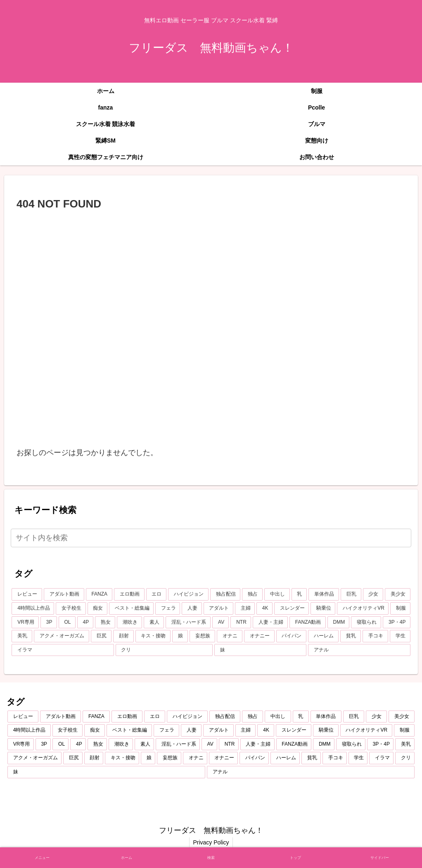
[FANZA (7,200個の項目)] (99, 594)
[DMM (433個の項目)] (339, 622)
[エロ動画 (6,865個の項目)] (129, 594)
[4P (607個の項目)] (85, 622)
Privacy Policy (211, 842)
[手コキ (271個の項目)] (375, 636)
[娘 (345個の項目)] (180, 636)
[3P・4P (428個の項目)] (396, 622)
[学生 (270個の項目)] (400, 636)
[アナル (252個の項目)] (359, 650)
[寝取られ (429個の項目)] (366, 622)
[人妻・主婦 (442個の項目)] (270, 622)
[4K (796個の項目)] (264, 608)
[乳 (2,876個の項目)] (299, 594)
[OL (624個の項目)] (67, 622)
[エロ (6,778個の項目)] (156, 594)
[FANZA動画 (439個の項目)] (308, 622)
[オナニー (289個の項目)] (259, 636)
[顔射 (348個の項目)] (123, 636)
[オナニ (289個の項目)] (230, 636)
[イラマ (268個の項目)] (63, 650)
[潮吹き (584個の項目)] (129, 622)
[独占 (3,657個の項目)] (252, 594)
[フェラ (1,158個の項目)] (168, 608)
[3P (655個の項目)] (49, 622)
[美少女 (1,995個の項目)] (398, 594)
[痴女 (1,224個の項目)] (97, 608)
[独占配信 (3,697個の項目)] (225, 594)
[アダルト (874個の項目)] (218, 608)
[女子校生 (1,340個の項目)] (71, 608)
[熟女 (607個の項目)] (105, 622)
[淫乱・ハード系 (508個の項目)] (188, 622)
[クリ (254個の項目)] (164, 650)
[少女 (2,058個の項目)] (373, 594)
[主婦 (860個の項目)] (245, 608)
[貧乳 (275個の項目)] (351, 636)
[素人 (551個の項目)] (154, 622)
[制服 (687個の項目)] (400, 608)
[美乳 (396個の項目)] (22, 636)
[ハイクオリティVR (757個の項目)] (363, 608)
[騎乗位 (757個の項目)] (323, 608)
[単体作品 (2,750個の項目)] (324, 594)
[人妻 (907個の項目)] (192, 608)
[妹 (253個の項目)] (260, 650)
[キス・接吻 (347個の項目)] (153, 636)
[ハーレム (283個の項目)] (323, 636)
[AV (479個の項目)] (220, 622)
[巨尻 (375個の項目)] (101, 636)
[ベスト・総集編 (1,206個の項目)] (131, 608)
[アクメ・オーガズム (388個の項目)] (62, 636)
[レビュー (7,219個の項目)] (27, 594)
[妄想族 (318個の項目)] (202, 636)
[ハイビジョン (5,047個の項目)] (188, 594)
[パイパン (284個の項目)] (292, 636)
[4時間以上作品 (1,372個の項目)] (33, 608)
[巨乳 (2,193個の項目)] (351, 594)
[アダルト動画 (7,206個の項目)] (64, 594)
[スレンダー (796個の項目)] (292, 608)
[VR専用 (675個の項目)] (25, 622)
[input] (211, 538)
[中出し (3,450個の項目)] (277, 594)
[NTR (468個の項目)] (241, 622)
